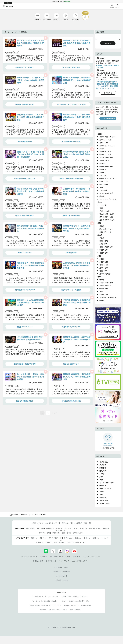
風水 (101, 477)
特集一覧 (88, 523)
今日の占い (104, 253)
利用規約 (44, 556)
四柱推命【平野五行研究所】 (25, 104)
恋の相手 (103, 163)
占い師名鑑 (78, 523)
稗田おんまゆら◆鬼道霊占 (25, 216)
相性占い (103, 172)
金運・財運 (104, 295)
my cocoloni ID (62, 576)
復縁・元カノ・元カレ (108, 178)
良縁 (101, 208)
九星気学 (103, 486)
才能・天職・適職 (106, 283)
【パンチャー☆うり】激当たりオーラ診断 (71, 104)
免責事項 (77, 556)
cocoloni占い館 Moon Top (20, 515)
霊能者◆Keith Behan (25, 327)
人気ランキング (37, 523)
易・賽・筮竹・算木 (107, 483)
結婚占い (96, 538)
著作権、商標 (38, 561)
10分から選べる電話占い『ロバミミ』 (75, 597)
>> (56, 413)
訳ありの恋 (104, 181)
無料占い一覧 (67, 523)
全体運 (102, 238)
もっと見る (108, 93)
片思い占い (68, 538)
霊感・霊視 (104, 500)
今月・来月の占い (106, 247)
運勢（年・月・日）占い (77, 542)
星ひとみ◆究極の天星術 (25, 401)
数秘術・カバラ (105, 489)
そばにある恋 (104, 211)
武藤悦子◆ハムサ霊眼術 (71, 216)
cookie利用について (80, 561)
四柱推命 (103, 468)
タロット (103, 474)
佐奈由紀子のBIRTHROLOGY (25, 178)
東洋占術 (103, 465)
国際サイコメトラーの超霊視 (71, 290)
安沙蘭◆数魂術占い (25, 141)
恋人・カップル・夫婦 (108, 199)
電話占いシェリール (71, 605)
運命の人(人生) (105, 274)
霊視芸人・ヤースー (25, 253)
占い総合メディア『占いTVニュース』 (45, 597)
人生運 (102, 259)
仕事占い (48, 542)
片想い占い (104, 143)
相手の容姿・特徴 (106, 217)
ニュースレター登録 (108, 118)
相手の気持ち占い (55, 538)
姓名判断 (103, 471)
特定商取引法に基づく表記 (60, 556)
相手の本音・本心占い (108, 137)
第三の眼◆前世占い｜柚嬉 (71, 141)
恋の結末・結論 (105, 140)
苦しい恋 (103, 175)
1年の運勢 (103, 244)
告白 (101, 187)
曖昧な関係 (104, 184)
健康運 (102, 300)
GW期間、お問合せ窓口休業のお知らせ (108, 66)
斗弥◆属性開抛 (71, 253)
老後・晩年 (104, 271)
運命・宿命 (104, 268)
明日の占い (104, 250)
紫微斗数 (103, 497)
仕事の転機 (104, 289)
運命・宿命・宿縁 (106, 166)
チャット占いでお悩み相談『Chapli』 (44, 601)
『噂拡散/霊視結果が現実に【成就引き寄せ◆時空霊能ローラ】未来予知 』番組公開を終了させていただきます (107, 85)
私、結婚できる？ (106, 229)
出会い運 (103, 205)
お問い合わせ (51, 561)
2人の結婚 (103, 190)
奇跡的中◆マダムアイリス (71, 327)
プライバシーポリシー (91, 556)
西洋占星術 (104, 462)
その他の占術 (104, 503)
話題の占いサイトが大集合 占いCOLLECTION (45, 605)
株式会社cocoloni (62, 580)
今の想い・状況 (105, 155)
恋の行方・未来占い (107, 146)
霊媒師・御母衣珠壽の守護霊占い (71, 178)
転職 (101, 292)
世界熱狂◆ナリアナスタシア (25, 290)
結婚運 (102, 226)
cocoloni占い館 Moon (62, 572)
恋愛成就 (103, 169)
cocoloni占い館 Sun (62, 567)
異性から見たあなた (107, 220)
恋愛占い (103, 149)
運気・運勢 (104, 241)
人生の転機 (104, 262)
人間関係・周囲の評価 (108, 297)
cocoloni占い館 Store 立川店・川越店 (53, 610)
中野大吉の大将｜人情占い (25, 67)
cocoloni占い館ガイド (29, 556)
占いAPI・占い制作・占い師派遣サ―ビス (75, 601)
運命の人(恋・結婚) (107, 214)
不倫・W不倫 (104, 160)
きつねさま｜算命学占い (71, 67)
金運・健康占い (60, 542)
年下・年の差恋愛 (106, 193)
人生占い (39, 542)
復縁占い (78, 538)
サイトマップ (64, 561)
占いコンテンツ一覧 (53, 523)
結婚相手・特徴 (105, 232)
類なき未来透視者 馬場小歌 (71, 401)
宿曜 (101, 495)
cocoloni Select (75, 610)
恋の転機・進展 (105, 152)
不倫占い (87, 538)
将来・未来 (104, 265)
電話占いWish (86, 605)
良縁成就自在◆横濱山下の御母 (25, 364)
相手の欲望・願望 (106, 158)
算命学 (102, 492)
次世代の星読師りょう (71, 364)
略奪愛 (102, 196)
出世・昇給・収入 (106, 286)
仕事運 (102, 280)
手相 (101, 480)
